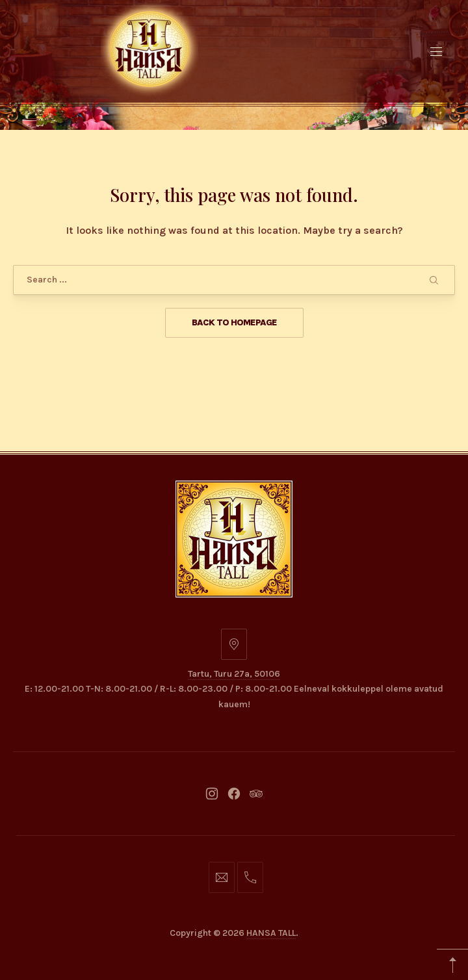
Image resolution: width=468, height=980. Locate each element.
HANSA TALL (271, 933)
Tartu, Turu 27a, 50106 (234, 674)
